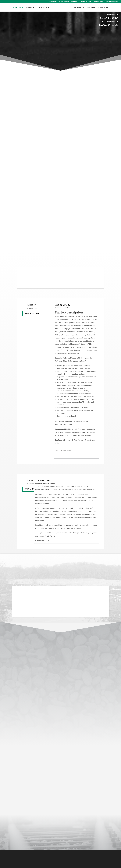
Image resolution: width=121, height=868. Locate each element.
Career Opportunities (111, 2)
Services (30, 9)
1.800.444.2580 (108, 18)
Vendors (91, 9)
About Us (17, 9)
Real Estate (44, 9)
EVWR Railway (64, 2)
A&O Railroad (53, 2)
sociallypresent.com (77, 865)
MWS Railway (75, 2)
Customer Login (98, 2)
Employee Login (86, 2)
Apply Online (32, 314)
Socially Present (52, 865)
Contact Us (103, 9)
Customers (78, 9)
